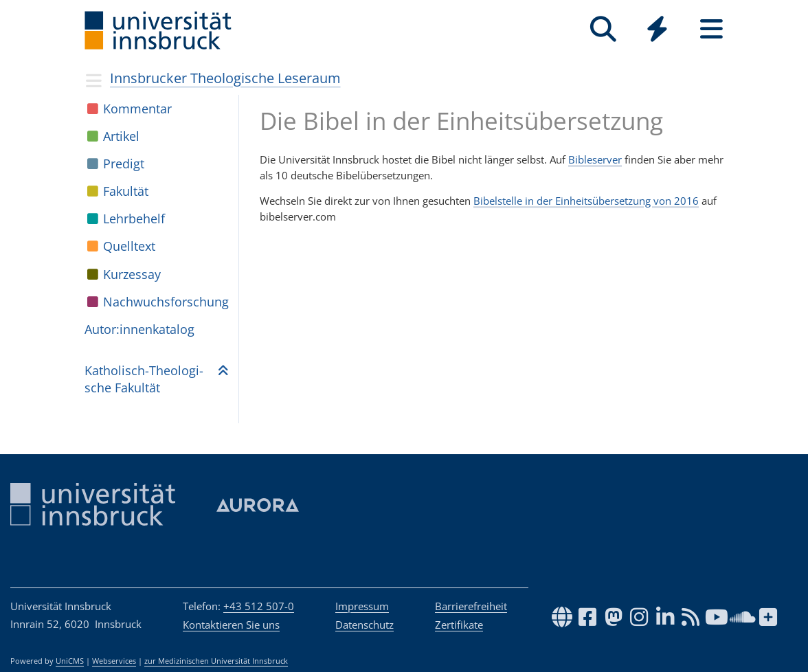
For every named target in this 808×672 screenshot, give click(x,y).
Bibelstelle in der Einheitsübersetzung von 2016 (586, 201)
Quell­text (129, 246)
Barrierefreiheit (471, 606)
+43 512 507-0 (259, 606)
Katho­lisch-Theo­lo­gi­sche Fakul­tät (144, 379)
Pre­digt (124, 164)
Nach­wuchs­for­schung (166, 302)
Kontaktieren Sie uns (231, 625)
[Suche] (603, 29)
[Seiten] (711, 29)
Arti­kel (121, 136)
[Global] (657, 31)
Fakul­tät (126, 191)
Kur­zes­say (132, 274)
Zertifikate (459, 625)
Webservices (114, 661)
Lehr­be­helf (134, 219)
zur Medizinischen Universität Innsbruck (216, 661)
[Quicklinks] (657, 29)
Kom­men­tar (137, 109)
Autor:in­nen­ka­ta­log (139, 329)
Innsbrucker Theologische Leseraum (225, 78)
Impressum (362, 606)
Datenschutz (364, 625)
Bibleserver (595, 159)
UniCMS (70, 661)
